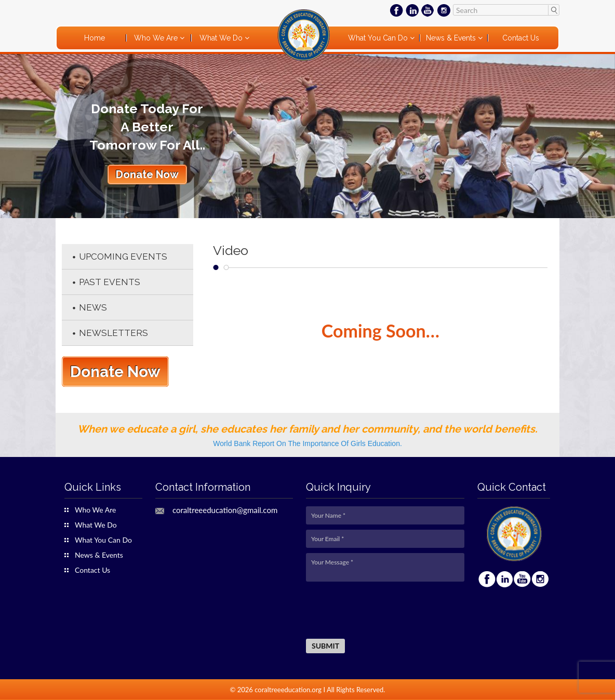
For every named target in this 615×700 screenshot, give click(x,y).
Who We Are (157, 38)
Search (553, 10)
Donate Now (147, 174)
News (93, 307)
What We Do (222, 38)
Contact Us (521, 38)
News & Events (452, 38)
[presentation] (385, 611)
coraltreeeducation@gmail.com (225, 510)
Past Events (110, 282)
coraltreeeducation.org (288, 690)
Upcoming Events (123, 257)
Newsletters (113, 333)
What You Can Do (379, 38)
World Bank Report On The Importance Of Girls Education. (307, 443)
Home (95, 38)
